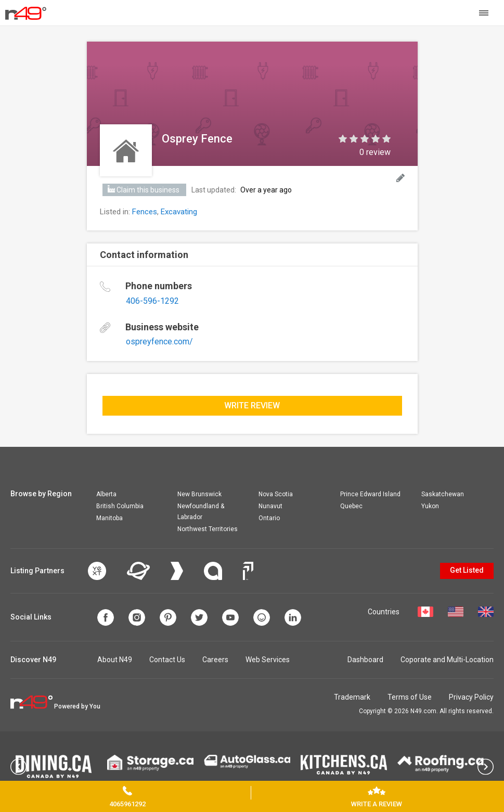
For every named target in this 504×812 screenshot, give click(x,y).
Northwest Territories (208, 529)
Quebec (351, 506)
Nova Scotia (276, 494)
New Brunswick (199, 494)
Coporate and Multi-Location (447, 660)
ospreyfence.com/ (159, 341)
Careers (215, 660)
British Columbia (120, 506)
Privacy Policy (471, 697)
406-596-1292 (152, 301)
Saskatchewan (443, 494)
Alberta (106, 494)
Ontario (269, 518)
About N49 (115, 660)
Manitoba (109, 518)
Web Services (268, 660)
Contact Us (167, 660)
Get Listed (467, 570)
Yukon (430, 506)
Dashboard (365, 660)
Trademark (352, 697)
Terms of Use (410, 697)
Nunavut (270, 506)
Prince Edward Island (370, 494)
